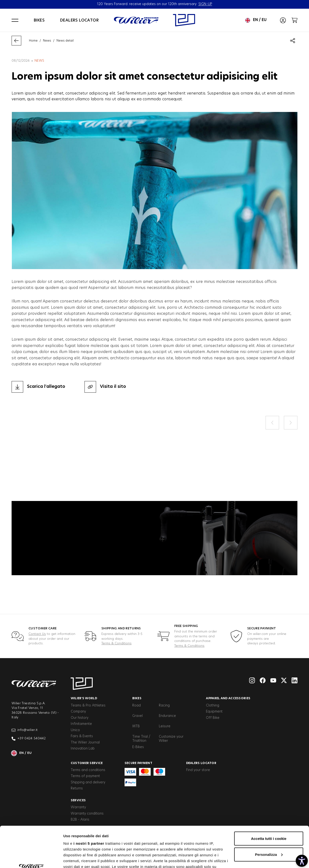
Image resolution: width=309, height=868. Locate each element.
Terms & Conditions (116, 644)
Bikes (39, 20)
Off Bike (213, 718)
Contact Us (37, 634)
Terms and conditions (88, 770)
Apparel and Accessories (228, 698)
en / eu (256, 20)
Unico (75, 730)
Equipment (214, 712)
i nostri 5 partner (89, 805)
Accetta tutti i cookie (269, 800)
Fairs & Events (82, 736)
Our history (80, 718)
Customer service (87, 763)
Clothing (213, 706)
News (47, 41)
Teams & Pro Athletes (88, 706)
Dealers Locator (201, 763)
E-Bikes (138, 747)
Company (78, 712)
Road (137, 706)
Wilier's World (84, 698)
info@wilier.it (25, 730)
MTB (136, 726)
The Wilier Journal (85, 743)
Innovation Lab (83, 749)
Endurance (167, 716)
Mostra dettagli (76, 858)
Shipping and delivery (88, 782)
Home (33, 41)
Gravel (137, 716)
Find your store (198, 770)
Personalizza (269, 816)
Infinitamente (81, 724)
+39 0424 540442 (29, 739)
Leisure (165, 726)
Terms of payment (85, 776)
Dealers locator (79, 20)
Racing (164, 706)
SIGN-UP (205, 4)
